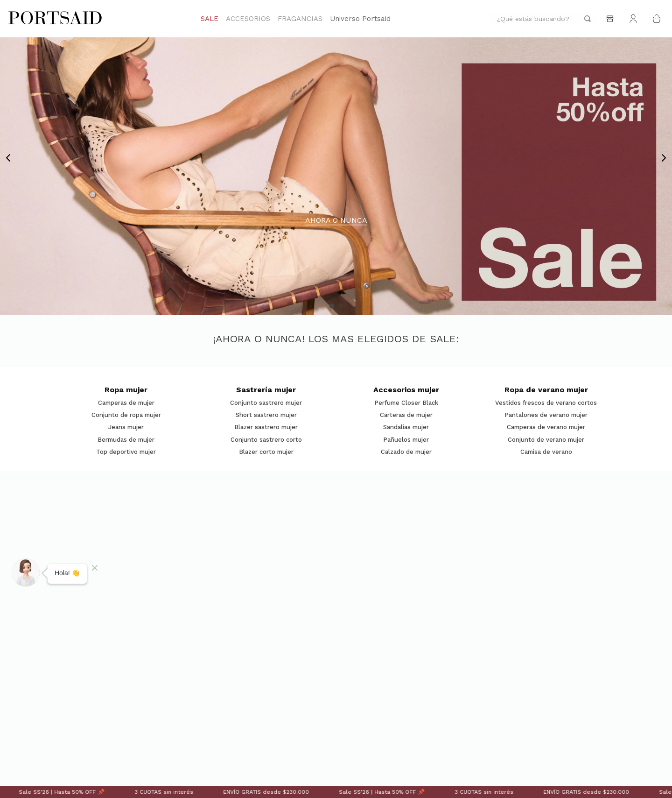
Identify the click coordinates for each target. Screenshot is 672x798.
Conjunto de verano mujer (546, 440)
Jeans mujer (126, 427)
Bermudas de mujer (126, 440)
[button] (332, 306)
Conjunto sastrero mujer (266, 403)
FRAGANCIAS (300, 19)
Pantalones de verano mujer (546, 415)
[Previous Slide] (8, 158)
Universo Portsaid (360, 19)
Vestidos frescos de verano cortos (546, 403)
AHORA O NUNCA (336, 220)
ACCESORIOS (248, 19)
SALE (210, 19)
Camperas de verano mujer (546, 427)
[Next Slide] (664, 158)
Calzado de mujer (406, 452)
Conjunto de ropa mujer (126, 415)
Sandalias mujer (406, 427)
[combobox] (544, 19)
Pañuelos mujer (406, 440)
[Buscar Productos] (588, 19)
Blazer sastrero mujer (266, 427)
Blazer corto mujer (266, 452)
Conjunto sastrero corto (266, 440)
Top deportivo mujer (126, 452)
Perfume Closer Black (406, 403)
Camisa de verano (546, 452)
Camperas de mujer (126, 403)
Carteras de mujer (406, 415)
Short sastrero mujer (266, 415)
